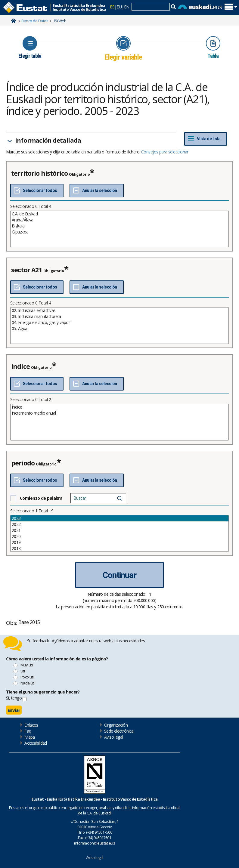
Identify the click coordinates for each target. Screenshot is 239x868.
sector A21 (27, 270)
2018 (119, 548)
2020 (119, 536)
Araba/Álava (119, 220)
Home (14, 21)
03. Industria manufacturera (119, 317)
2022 (119, 524)
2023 (119, 518)
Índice (119, 407)
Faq (28, 731)
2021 (119, 530)
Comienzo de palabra (41, 498)
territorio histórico (39, 173)
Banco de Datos (35, 21)
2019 (119, 542)
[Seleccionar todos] (37, 191)
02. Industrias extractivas (119, 310)
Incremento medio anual (119, 413)
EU (119, 7)
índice (20, 366)
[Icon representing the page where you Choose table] (30, 48)
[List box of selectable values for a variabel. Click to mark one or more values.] (119, 229)
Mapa (30, 737)
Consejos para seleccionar (165, 152)
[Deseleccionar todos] (96, 191)
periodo (23, 463)
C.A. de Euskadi (119, 214)
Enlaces (31, 725)
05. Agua (119, 329)
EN (127, 7)
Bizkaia (119, 226)
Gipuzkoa (119, 232)
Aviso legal (114, 737)
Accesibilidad (36, 743)
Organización (116, 725)
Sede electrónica (119, 731)
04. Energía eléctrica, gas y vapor (119, 323)
